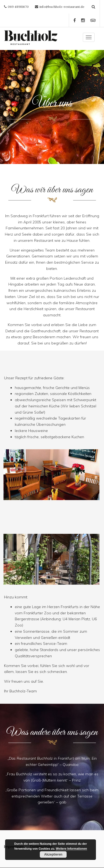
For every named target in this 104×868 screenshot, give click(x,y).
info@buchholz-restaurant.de (62, 7)
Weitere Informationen (71, 849)
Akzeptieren (53, 854)
